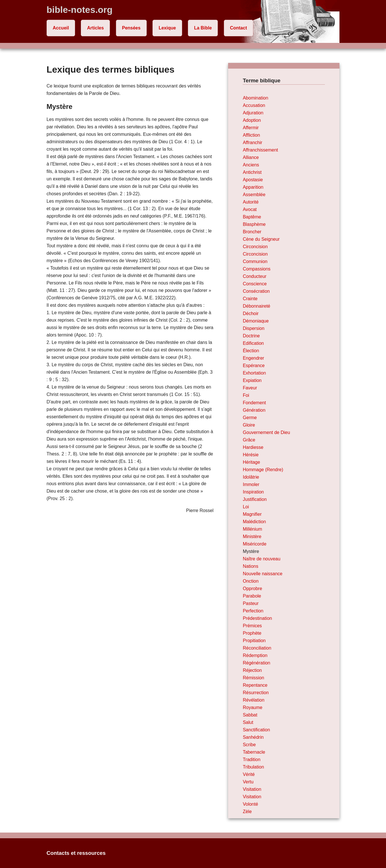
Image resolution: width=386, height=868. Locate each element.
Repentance (255, 685)
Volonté (250, 804)
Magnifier (252, 514)
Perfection (253, 611)
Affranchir (252, 143)
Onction (251, 581)
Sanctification (256, 730)
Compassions (257, 269)
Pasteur (251, 603)
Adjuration (253, 113)
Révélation (254, 700)
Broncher (252, 232)
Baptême (252, 217)
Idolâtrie (251, 477)
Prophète (252, 633)
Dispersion (254, 328)
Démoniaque (256, 321)
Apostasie (253, 180)
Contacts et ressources (76, 853)
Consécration (256, 291)
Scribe (249, 745)
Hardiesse (253, 447)
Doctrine (251, 336)
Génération (254, 410)
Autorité (251, 202)
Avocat (250, 209)
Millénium (252, 529)
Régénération (256, 663)
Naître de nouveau (262, 559)
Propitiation (254, 641)
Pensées (131, 28)
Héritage (251, 462)
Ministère (252, 536)
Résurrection (256, 693)
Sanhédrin (253, 737)
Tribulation (253, 767)
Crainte (250, 299)
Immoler (251, 484)
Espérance (254, 366)
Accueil (61, 28)
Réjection (252, 670)
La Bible (203, 28)
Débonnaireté (256, 306)
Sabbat (250, 715)
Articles (96, 28)
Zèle (247, 812)
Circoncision (255, 247)
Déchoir (251, 313)
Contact (238, 28)
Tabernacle (254, 752)
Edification (253, 343)
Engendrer (253, 358)
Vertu (248, 782)
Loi (246, 507)
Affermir (251, 128)
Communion (255, 261)
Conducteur (255, 276)
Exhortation (254, 373)
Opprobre (252, 589)
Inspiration (253, 492)
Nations (250, 566)
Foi (246, 395)
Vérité (249, 774)
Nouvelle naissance (263, 574)
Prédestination (257, 618)
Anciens (251, 165)
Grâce (249, 440)
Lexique (167, 28)
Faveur (250, 388)
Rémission (253, 678)
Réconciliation (257, 648)
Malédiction (254, 522)
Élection (251, 351)
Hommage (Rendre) (263, 470)
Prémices (252, 626)
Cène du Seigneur (261, 239)
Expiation (252, 380)
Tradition (252, 759)
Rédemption (255, 655)
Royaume (252, 707)
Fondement (254, 403)
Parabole (252, 596)
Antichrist (252, 172)
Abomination (255, 98)
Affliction (251, 135)
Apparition (253, 187)
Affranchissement (260, 150)
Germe (250, 418)
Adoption (252, 120)
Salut (248, 722)
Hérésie (251, 455)
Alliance (251, 157)
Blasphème (254, 224)
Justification (255, 499)
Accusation (254, 105)
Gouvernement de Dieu (266, 432)
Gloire (249, 425)
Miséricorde (255, 544)
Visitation (252, 789)
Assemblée (254, 195)
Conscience (255, 284)
